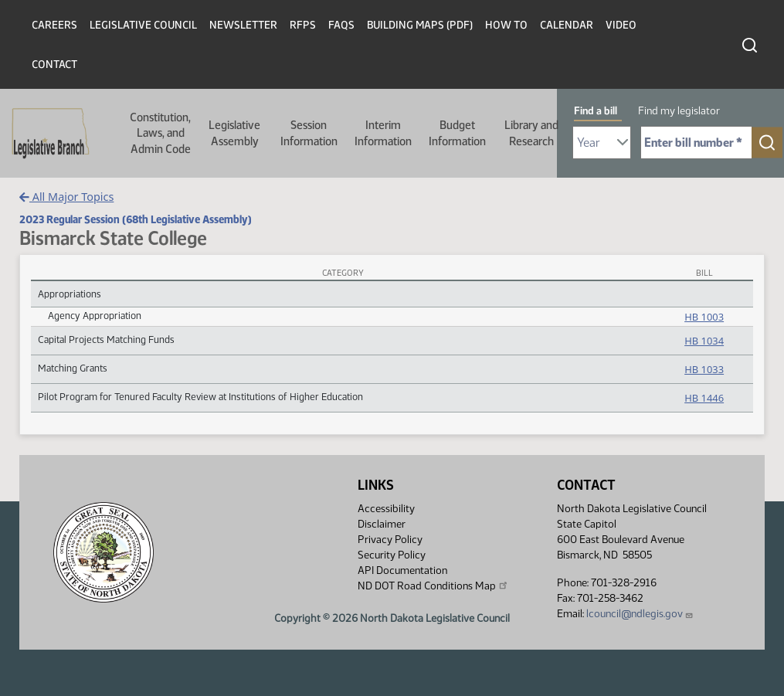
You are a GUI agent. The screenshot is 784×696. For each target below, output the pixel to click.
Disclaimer (382, 524)
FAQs (341, 25)
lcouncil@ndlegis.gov (640, 614)
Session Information (309, 133)
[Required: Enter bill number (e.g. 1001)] (696, 143)
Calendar (567, 25)
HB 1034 (704, 341)
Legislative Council (143, 25)
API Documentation (402, 570)
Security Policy (392, 555)
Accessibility (386, 509)
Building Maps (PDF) (420, 25)
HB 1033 (704, 369)
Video (621, 25)
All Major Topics (66, 197)
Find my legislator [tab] (679, 111)
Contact (54, 65)
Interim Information (383, 133)
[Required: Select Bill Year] (602, 143)
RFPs (303, 25)
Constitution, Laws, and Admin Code (160, 133)
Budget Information (457, 133)
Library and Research (531, 133)
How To (506, 25)
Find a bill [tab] (596, 111)
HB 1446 (704, 398)
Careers (54, 25)
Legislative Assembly (234, 133)
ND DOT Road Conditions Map (433, 586)
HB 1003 (704, 317)
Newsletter (243, 25)
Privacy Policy (390, 540)
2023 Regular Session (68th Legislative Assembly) (136, 219)
